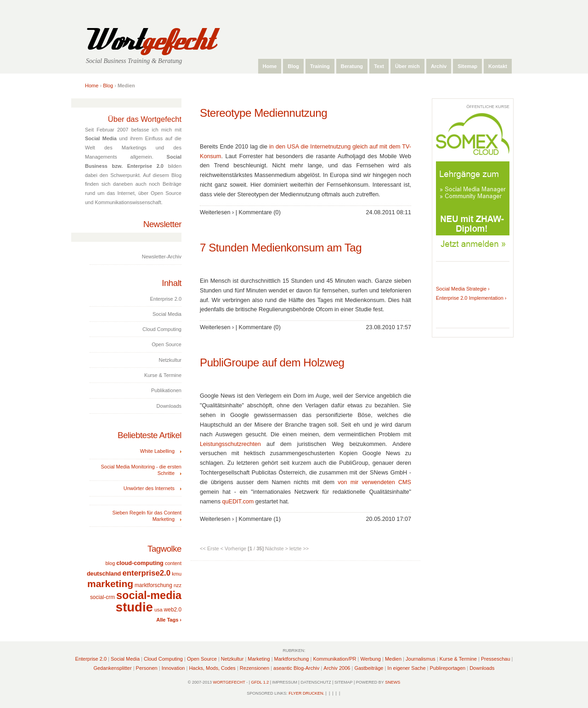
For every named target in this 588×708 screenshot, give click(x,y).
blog (110, 563)
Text (379, 66)
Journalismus (421, 659)
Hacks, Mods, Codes (212, 668)
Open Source (202, 659)
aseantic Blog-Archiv (296, 668)
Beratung (352, 66)
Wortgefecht (229, 682)
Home (270, 66)
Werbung (371, 659)
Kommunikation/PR (334, 659)
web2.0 (173, 610)
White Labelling (157, 451)
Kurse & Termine (458, 659)
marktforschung (153, 585)
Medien (393, 659)
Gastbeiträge (369, 668)
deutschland (104, 574)
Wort (148, 40)
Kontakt (498, 66)
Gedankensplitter (112, 668)
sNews (393, 682)
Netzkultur (232, 659)
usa (158, 610)
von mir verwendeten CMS (374, 482)
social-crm (102, 597)
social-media (149, 595)
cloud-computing (140, 563)
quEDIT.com (238, 502)
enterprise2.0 (146, 573)
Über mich (407, 66)
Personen (147, 668)
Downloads (482, 668)
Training (320, 66)
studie (134, 607)
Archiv (439, 66)
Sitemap (467, 66)
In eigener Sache (406, 668)
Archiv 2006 (337, 668)
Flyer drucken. (306, 693)
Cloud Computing (163, 659)
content (173, 563)
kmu (177, 574)
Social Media (125, 659)
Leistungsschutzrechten (230, 444)
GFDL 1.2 (260, 682)
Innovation (173, 668)
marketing (110, 584)
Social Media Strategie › (463, 289)
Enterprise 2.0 (91, 659)
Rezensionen (254, 668)
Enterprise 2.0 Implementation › (471, 298)
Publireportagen (448, 668)
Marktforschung (292, 659)
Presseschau (496, 659)
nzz (178, 585)
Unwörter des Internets (149, 488)
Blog (293, 66)
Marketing (259, 659)
